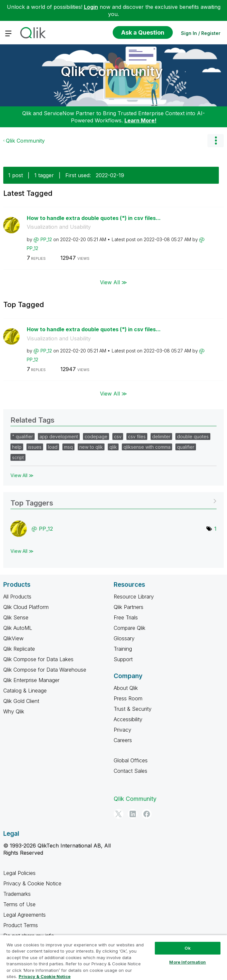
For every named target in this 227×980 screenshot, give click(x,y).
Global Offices (131, 760)
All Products (17, 597)
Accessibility (128, 719)
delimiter (161, 436)
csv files (137, 436)
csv (118, 436)
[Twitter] (119, 814)
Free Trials (126, 617)
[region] (113, 957)
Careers (123, 740)
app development (59, 436)
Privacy (122, 730)
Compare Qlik (130, 628)
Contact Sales (130, 771)
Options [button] (216, 141)
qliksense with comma (147, 447)
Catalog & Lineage (25, 691)
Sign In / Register (201, 33)
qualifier (186, 447)
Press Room (128, 698)
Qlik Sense (16, 617)
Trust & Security (133, 709)
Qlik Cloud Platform (26, 607)
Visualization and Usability (59, 227)
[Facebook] (147, 814)
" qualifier (23, 436)
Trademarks (17, 894)
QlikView (13, 638)
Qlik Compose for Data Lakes (38, 659)
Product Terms (21, 925)
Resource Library (134, 597)
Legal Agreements (24, 915)
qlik (113, 447)
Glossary (124, 638)
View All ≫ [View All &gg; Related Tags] (22, 475)
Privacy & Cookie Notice (32, 883)
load (53, 447)
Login (91, 7)
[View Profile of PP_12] (46, 239)
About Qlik (126, 688)
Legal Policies (19, 873)
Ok (187, 948)
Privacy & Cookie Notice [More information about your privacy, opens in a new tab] (45, 976)
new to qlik (91, 447)
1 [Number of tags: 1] (215, 529)
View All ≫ (113, 282)
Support (123, 659)
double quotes (193, 436)
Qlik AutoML (18, 628)
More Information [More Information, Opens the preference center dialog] (187, 962)
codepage (96, 436)
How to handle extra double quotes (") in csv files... (94, 218)
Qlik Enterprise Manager (31, 680)
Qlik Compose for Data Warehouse (45, 670)
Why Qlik (14, 711)
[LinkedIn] (133, 814)
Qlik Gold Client (21, 701)
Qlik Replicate (19, 649)
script (18, 457)
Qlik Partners (129, 607)
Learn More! (140, 120)
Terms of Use (19, 904)
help (17, 447)
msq (68, 447)
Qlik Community (112, 71)
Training (123, 649)
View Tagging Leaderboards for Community (113, 501)
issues (35, 447)
